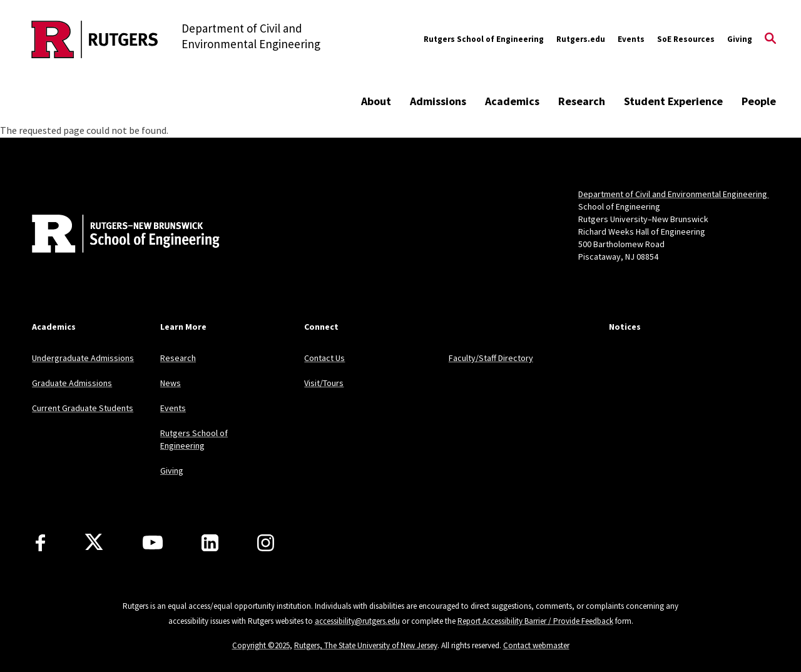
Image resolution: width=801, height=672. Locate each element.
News (171, 383)
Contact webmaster (536, 645)
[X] (94, 542)
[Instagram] (266, 543)
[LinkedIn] (210, 543)
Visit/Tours (324, 383)
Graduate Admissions (72, 383)
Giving (740, 39)
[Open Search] (770, 39)
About (376, 101)
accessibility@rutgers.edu (357, 621)
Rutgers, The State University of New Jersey (366, 645)
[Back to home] (115, 235)
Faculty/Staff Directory (491, 358)
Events (631, 39)
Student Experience (673, 101)
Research (582, 101)
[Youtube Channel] (153, 542)
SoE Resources (686, 39)
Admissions (438, 101)
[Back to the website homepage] (95, 39)
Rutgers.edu (581, 39)
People (759, 101)
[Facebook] (40, 543)
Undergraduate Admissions (83, 358)
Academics (512, 101)
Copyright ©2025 (261, 645)
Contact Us (324, 358)
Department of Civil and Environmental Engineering (674, 194)
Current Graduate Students (83, 408)
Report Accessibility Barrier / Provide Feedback (535, 621)
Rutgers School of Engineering (484, 39)
